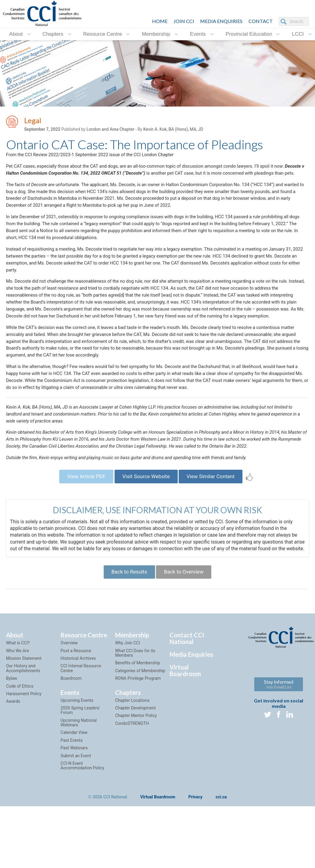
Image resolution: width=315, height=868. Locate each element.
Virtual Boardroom (185, 736)
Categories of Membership (140, 736)
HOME (160, 21)
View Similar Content (215, 532)
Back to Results (127, 637)
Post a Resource (76, 716)
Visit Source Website (146, 532)
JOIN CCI (184, 21)
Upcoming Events (77, 766)
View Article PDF (81, 532)
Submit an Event (76, 821)
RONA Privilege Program (138, 744)
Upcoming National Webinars (78, 788)
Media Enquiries (221, 21)
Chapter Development (135, 774)
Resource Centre (103, 34)
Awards (13, 767)
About (16, 34)
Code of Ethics (20, 752)
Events (198, 34)
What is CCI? (18, 709)
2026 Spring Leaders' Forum (80, 776)
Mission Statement (24, 724)
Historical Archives (78, 724)
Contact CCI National (187, 704)
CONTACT (261, 21)
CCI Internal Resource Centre (81, 734)
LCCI (298, 34)
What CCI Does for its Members (135, 719)
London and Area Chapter (110, 130)
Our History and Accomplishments (23, 734)
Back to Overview (186, 637)
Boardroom (71, 744)
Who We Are (18, 716)
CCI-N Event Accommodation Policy (82, 831)
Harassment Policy (24, 759)
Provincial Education (249, 34)
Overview (69, 709)
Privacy (195, 863)
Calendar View (74, 798)
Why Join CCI (128, 709)
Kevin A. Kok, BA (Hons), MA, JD (173, 130)
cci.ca (221, 863)
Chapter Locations (132, 766)
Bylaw (12, 744)
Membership (156, 34)
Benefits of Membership (138, 729)
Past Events (71, 806)
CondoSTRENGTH (132, 789)
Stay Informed (279, 750)
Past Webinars (74, 814)
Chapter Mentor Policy (136, 781)
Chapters (53, 34)
